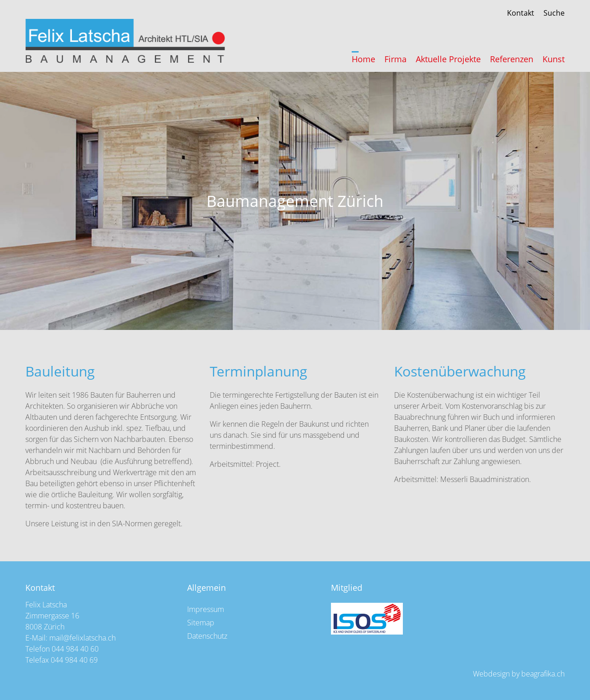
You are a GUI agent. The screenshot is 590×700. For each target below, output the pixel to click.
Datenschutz (207, 636)
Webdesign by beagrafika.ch (519, 674)
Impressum (206, 609)
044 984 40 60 (75, 649)
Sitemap (201, 623)
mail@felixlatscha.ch (83, 638)
